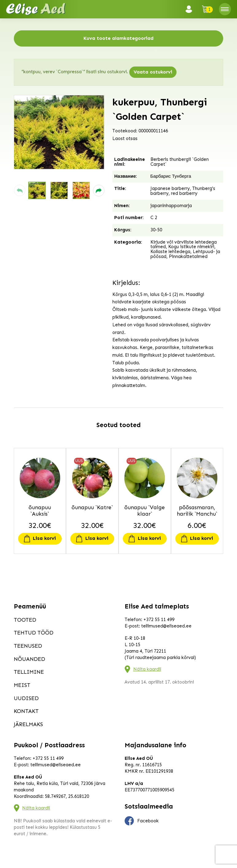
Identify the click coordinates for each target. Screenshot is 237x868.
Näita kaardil (147, 669)
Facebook (142, 821)
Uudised (26, 698)
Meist (22, 685)
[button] (19, 190)
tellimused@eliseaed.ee (166, 626)
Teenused (28, 646)
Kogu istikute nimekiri (191, 247)
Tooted (25, 620)
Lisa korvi (44, 538)
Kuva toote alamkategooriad (118, 38)
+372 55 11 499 (159, 620)
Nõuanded (29, 659)
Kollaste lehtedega (170, 252)
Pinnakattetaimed (188, 256)
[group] (59, 132)
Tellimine (29, 672)
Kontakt (26, 711)
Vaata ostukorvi (153, 72)
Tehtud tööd (34, 633)
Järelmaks (28, 724)
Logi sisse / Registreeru (191, 9)
